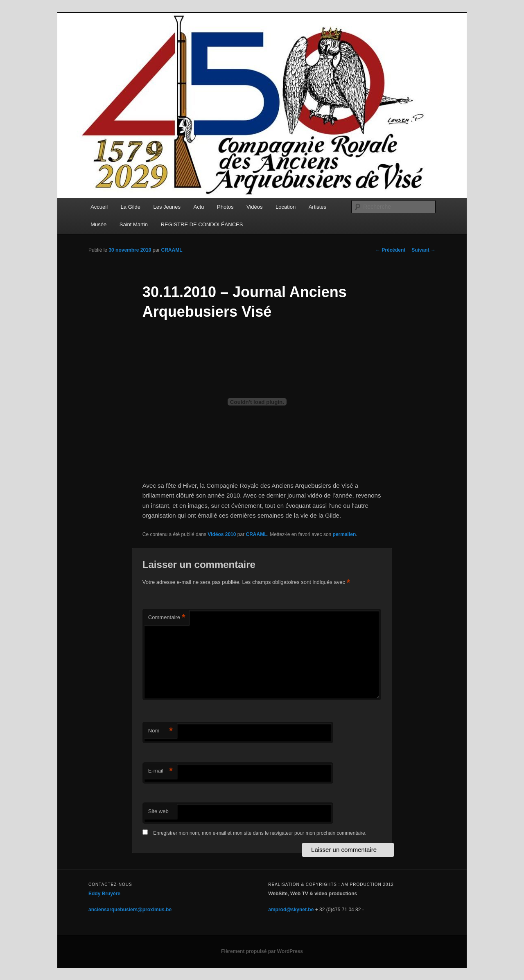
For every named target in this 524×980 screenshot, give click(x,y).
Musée (98, 224)
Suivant (423, 250)
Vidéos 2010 (222, 534)
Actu (199, 207)
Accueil (99, 207)
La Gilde (131, 207)
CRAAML (172, 250)
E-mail (160, 771)
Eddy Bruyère (104, 894)
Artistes (317, 207)
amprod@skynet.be (291, 910)
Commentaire (167, 618)
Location (286, 207)
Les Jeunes (167, 207)
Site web (158, 811)
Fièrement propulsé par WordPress (262, 951)
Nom (160, 731)
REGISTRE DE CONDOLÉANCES (202, 224)
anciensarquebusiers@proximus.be (130, 910)
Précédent (390, 250)
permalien (344, 534)
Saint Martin (134, 224)
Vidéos (255, 207)
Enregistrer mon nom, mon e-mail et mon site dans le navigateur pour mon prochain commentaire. (260, 833)
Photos (225, 207)
